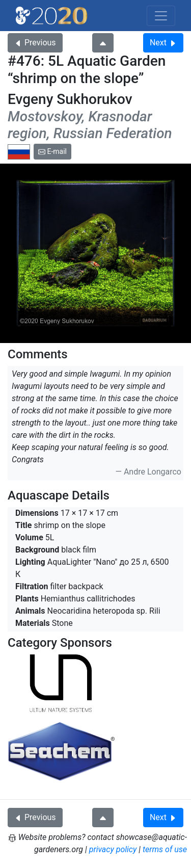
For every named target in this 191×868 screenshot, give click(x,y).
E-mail (52, 151)
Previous (35, 43)
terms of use (165, 849)
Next (163, 43)
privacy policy (113, 849)
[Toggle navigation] (161, 16)
